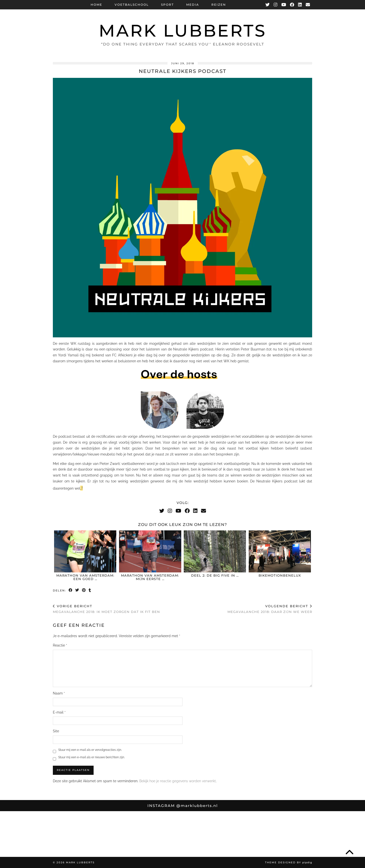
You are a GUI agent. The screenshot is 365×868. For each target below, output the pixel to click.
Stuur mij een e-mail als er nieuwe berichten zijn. (91, 757)
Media (193, 5)
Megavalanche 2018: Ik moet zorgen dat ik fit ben (106, 609)
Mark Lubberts (183, 31)
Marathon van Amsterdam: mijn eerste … (150, 577)
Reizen (219, 5)
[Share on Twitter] (77, 591)
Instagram (183, 806)
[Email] (308, 5)
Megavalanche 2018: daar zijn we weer (270, 609)
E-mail (59, 712)
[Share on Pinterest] (84, 591)
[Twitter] (268, 5)
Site (56, 731)
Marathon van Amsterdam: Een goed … (85, 577)
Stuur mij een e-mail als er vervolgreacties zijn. (90, 750)
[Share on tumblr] (90, 591)
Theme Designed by (289, 862)
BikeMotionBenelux (280, 575)
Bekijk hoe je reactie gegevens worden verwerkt (178, 781)
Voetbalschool (132, 5)
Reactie (60, 645)
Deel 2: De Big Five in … (215, 575)
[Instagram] (276, 5)
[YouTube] (284, 5)
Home (96, 5)
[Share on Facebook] (71, 591)
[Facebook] (292, 5)
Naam (59, 693)
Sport (167, 5)
